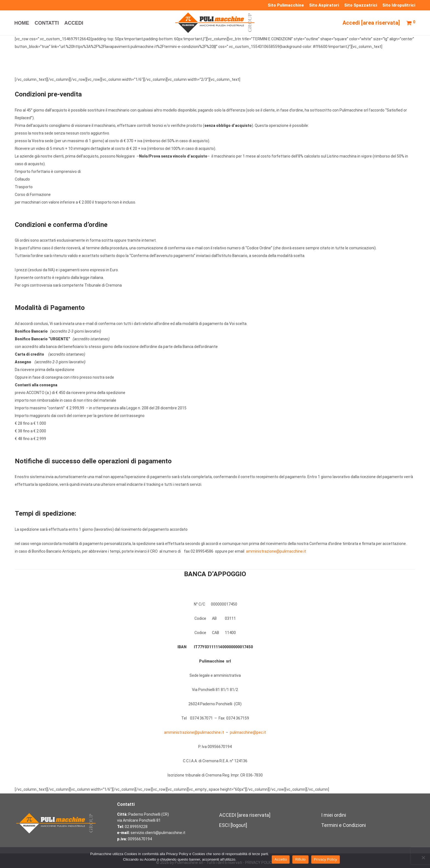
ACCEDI (74, 23)
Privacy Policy (326, 859)
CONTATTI (47, 23)
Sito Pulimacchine (286, 5)
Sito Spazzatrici (361, 5)
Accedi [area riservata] (371, 23)
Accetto (281, 859)
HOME (22, 23)
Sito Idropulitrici (399, 5)
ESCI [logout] (233, 825)
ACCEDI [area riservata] (245, 815)
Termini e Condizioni (343, 825)
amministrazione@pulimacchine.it (194, 732)
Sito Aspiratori (324, 5)
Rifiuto (300, 859)
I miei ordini (334, 815)
